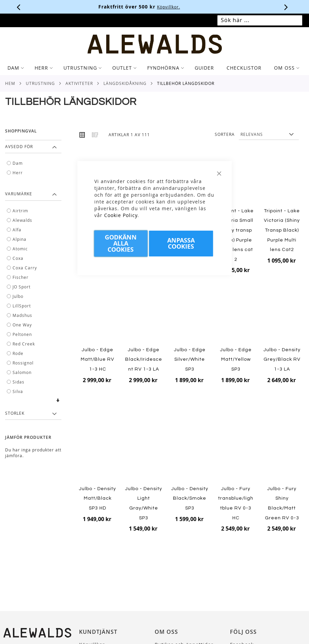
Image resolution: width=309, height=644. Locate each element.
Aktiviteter (79, 83)
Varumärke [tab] (19, 194)
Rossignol (23, 363)
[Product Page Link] (236, 181)
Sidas (18, 382)
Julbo (18, 296)
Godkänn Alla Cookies (121, 243)
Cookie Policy (121, 215)
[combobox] (260, 20)
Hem (10, 83)
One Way (22, 325)
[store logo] (154, 44)
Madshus (22, 315)
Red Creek (24, 344)
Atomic (20, 249)
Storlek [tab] (15, 413)
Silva (18, 391)
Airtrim (20, 211)
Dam (18, 163)
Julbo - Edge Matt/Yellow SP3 (236, 360)
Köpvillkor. (184, 7)
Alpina (20, 239)
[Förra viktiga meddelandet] (19, 7)
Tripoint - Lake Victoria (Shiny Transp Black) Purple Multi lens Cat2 (282, 230)
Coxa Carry (25, 268)
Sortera (225, 134)
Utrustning (40, 83)
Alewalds (22, 220)
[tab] (154, 68)
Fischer (21, 277)
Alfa (17, 230)
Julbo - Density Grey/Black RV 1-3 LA (282, 360)
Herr (18, 173)
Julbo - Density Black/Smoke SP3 (190, 498)
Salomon (22, 372)
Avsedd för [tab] (19, 146)
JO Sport (22, 287)
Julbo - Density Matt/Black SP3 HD (98, 498)
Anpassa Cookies (181, 243)
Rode (18, 353)
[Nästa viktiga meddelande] (286, 7)
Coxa (18, 258)
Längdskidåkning (125, 83)
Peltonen (22, 334)
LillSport (22, 306)
